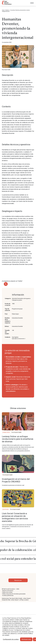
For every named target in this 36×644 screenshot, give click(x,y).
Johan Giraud (27, 598)
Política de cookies (7, 592)
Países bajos (15, 314)
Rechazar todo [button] (26, 639)
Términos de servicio (8, 591)
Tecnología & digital (16, 432)
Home (3, 10)
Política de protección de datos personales (14, 594)
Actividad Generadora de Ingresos (21, 298)
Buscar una (18, 580)
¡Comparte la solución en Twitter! (12, 281)
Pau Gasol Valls (14, 598)
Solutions (7, 10)
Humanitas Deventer (17, 326)
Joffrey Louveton (24, 600)
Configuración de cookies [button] (11, 639)
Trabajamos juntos (17, 300)
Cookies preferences (8, 595)
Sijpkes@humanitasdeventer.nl (19, 339)
